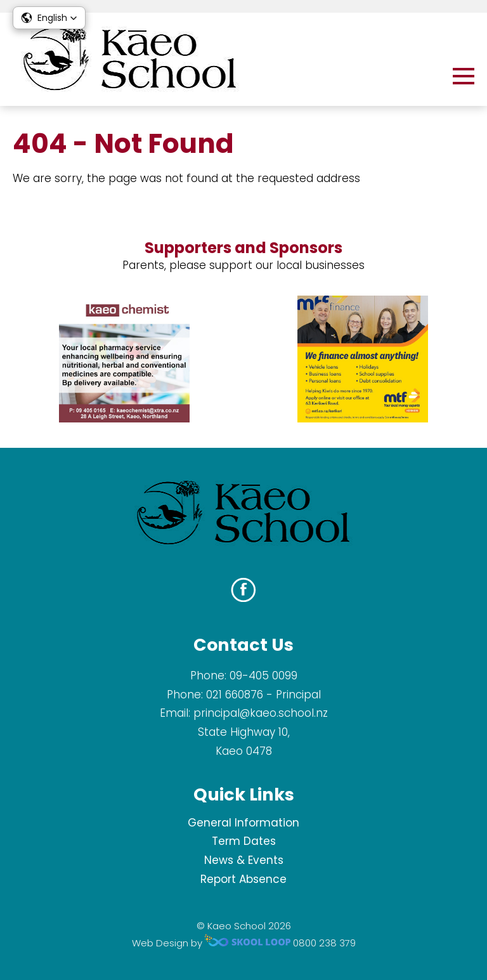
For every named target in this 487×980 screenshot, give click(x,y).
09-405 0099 (263, 676)
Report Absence (243, 879)
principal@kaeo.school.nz (261, 713)
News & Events (244, 860)
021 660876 (235, 695)
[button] (49, 18)
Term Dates (244, 841)
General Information (243, 823)
